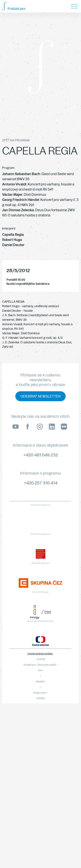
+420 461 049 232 (41, 455)
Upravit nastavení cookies (40, 654)
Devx (40, 670)
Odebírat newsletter (40, 396)
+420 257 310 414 (41, 483)
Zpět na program (16, 140)
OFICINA (40, 698)
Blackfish (40, 682)
